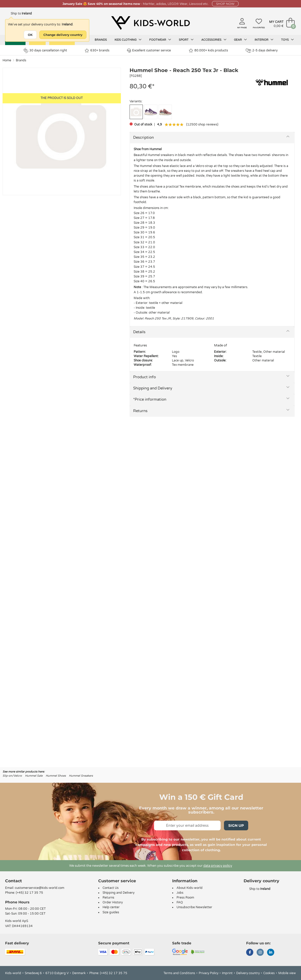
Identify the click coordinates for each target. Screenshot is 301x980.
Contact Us (111, 888)
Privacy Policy (209, 973)
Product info (145, 377)
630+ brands (97, 51)
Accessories (214, 40)
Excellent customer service (149, 51)
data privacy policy (218, 866)
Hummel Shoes (56, 776)
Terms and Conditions (179, 973)
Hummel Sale (34, 776)
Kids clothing (128, 40)
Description (143, 137)
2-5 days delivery (262, 51)
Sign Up (236, 825)
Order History (113, 902)
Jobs (180, 893)
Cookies (269, 973)
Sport (186, 40)
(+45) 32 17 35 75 (29, 893)
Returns (140, 411)
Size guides (111, 912)
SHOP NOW (225, 4)
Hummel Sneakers (81, 776)
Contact (14, 881)
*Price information (150, 399)
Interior (264, 40)
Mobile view (287, 973)
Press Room (185, 898)
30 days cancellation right (45, 50)
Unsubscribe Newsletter (194, 907)
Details (139, 332)
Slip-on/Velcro (12, 776)
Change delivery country (63, 35)
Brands (101, 40)
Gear (240, 40)
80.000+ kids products (208, 51)
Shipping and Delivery (153, 388)
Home (7, 60)
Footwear (160, 40)
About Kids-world (190, 888)
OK (30, 35)
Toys (287, 40)
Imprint (227, 973)
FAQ (180, 902)
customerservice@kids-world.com (40, 888)
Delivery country (248, 973)
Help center (111, 907)
